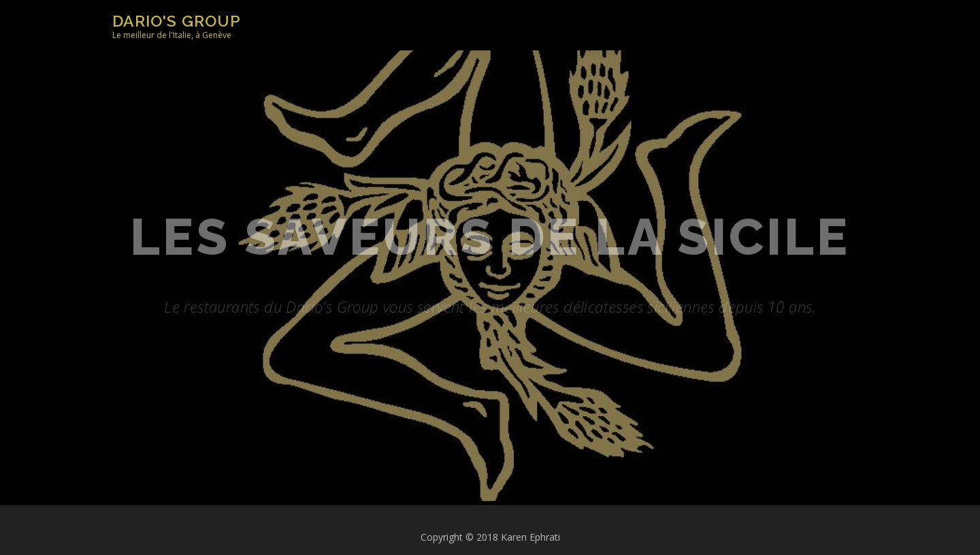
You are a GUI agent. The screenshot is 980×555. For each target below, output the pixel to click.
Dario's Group (177, 21)
